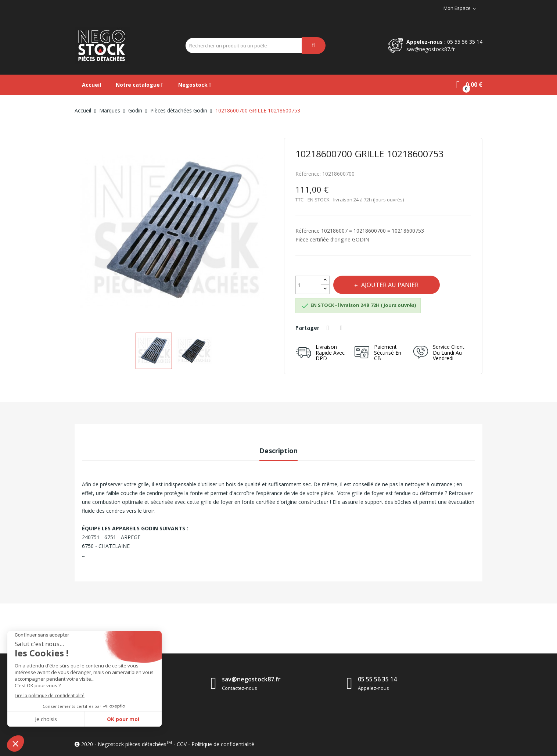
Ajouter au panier (390, 285)
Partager (329, 328)
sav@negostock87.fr (431, 49)
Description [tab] (278, 451)
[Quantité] (308, 285)
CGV (182, 744)
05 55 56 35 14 (465, 42)
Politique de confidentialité (223, 744)
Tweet (342, 328)
